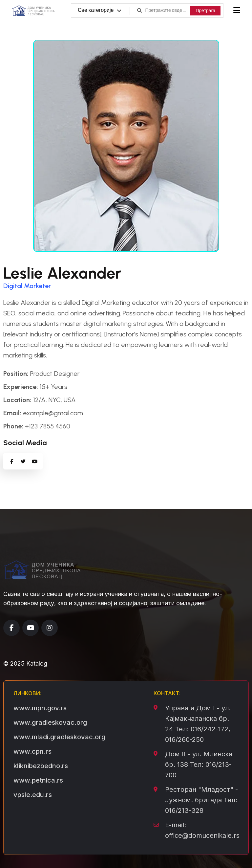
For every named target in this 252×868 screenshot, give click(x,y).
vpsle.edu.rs (33, 795)
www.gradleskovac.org (50, 722)
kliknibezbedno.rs (41, 766)
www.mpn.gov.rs (40, 708)
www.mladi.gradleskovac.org (59, 737)
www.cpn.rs (32, 751)
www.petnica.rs (38, 780)
